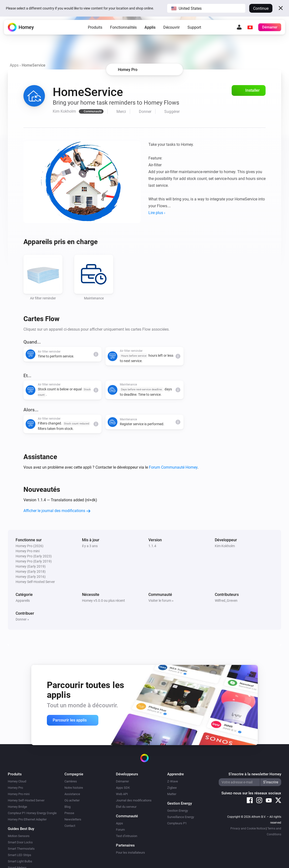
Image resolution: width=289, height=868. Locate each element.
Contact (70, 826)
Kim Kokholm (225, 546)
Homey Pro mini (19, 794)
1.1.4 (152, 546)
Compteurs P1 (177, 823)
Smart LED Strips (20, 855)
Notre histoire (74, 788)
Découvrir (171, 28)
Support (194, 28)
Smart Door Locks (20, 842)
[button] (206, 8)
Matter (172, 794)
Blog (67, 807)
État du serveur (126, 807)
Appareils (23, 601)
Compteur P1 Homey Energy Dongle (32, 813)
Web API (122, 794)
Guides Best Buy (21, 829)
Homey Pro (15, 788)
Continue (261, 8)
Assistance (72, 794)
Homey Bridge (17, 807)
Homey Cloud (17, 781)
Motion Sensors (19, 836)
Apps (14, 65)
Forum (120, 830)
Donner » (22, 619)
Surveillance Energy (181, 817)
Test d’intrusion (127, 836)
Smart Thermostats (21, 849)
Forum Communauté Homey (173, 467)
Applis (150, 28)
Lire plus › (157, 213)
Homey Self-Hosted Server (26, 800)
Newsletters (73, 819)
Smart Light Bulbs (20, 861)
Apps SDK (123, 788)
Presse (69, 813)
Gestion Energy (178, 811)
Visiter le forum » (161, 601)
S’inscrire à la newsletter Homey (255, 774)
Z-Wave (173, 781)
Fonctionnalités (123, 28)
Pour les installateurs (130, 853)
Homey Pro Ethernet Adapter (27, 819)
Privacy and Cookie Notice (248, 829)
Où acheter (72, 800)
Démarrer (122, 781)
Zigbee (172, 788)
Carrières (71, 781)
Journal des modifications (134, 800)
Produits (95, 28)
